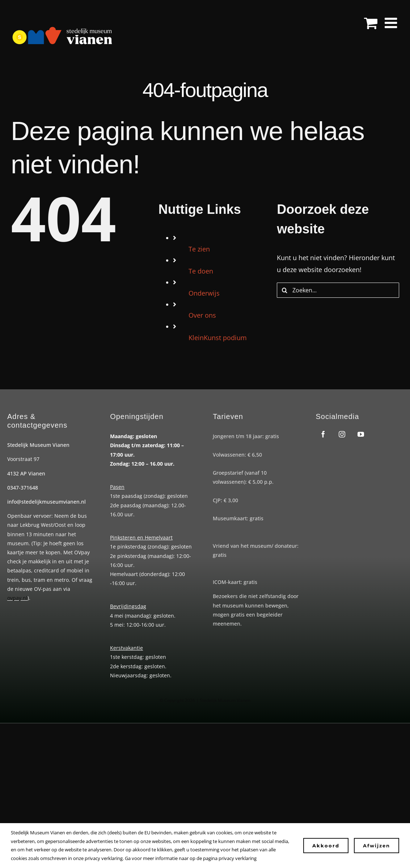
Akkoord (326, 846)
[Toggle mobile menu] (392, 23)
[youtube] (361, 434)
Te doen (201, 271)
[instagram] (342, 434)
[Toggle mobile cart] (371, 23)
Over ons (202, 315)
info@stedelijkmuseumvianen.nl (47, 502)
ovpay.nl (17, 598)
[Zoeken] (284, 290)
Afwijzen (377, 846)
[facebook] (323, 434)
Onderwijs (204, 293)
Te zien (199, 249)
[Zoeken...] (338, 290)
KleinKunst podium (218, 338)
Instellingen (278, 858)
